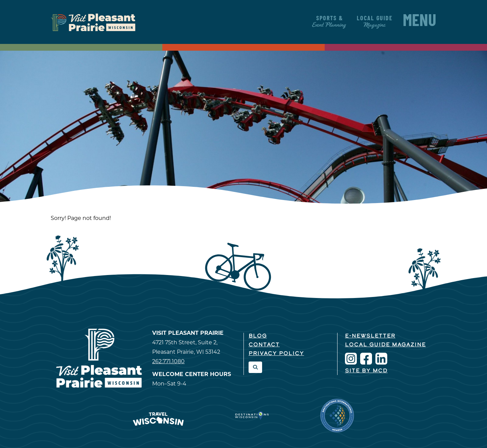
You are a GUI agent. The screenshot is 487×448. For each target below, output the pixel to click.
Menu (420, 22)
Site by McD (366, 371)
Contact (264, 345)
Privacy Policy (276, 354)
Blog (258, 336)
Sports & (330, 22)
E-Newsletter (370, 336)
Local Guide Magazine (385, 345)
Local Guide (375, 22)
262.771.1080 (168, 361)
